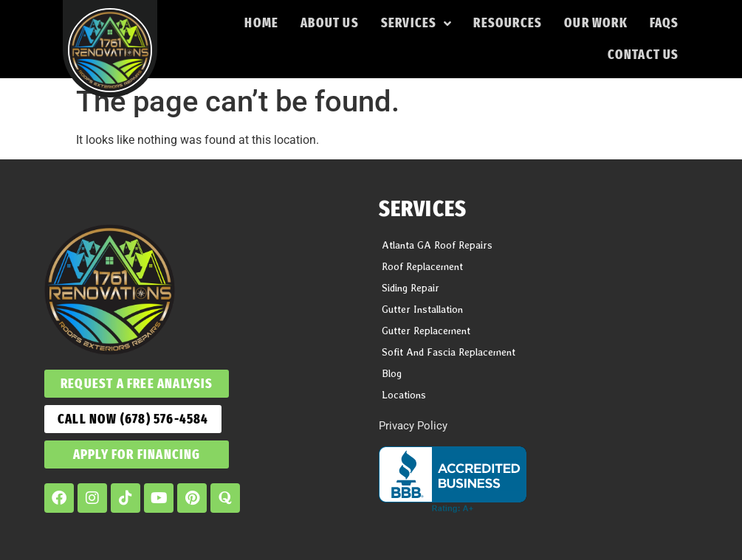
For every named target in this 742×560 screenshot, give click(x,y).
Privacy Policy (413, 426)
